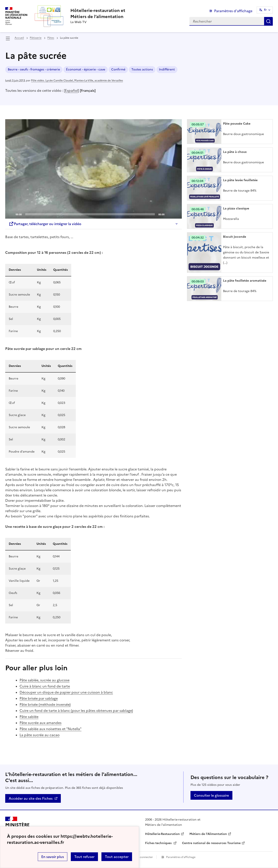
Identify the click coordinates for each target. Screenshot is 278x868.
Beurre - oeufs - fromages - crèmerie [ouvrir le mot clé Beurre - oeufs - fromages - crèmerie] (34, 69)
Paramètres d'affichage (181, 857)
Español (71, 90)
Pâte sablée (29, 717)
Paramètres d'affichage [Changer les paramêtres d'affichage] (233, 11)
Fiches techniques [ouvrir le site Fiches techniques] (159, 843)
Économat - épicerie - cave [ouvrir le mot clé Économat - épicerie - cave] (86, 69)
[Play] (94, 169)
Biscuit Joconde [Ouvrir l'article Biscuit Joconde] (235, 237)
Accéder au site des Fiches (31, 798)
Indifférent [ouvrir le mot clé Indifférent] (167, 69)
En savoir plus (53, 857)
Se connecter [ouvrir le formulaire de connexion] (145, 857)
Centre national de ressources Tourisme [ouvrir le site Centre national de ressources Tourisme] (211, 843)
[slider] (90, 214)
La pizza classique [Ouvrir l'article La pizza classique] (236, 208)
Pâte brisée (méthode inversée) (45, 704)
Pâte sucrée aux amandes (41, 723)
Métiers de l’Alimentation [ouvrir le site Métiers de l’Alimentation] (208, 834)
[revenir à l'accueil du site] (98, 13)
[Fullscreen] (176, 214)
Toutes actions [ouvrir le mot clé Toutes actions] (142, 69)
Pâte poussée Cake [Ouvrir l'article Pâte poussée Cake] (237, 124)
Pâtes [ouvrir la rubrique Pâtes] (51, 38)
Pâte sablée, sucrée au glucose (45, 680)
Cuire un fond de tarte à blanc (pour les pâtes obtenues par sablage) (76, 711)
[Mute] (169, 214)
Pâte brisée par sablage (39, 698)
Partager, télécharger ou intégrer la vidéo (45, 224)
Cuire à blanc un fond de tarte (45, 686)
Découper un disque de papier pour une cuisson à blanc (66, 692)
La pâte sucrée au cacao (40, 735)
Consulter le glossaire (211, 795)
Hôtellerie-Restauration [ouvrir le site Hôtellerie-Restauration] (162, 834)
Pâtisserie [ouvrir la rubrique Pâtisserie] (36, 38)
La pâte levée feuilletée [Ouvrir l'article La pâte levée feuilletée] (240, 180)
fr (265, 10)
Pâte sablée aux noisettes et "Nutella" (50, 729)
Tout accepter (117, 857)
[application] (93, 169)
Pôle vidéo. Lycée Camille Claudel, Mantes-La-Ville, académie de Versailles (77, 80)
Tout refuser (84, 857)
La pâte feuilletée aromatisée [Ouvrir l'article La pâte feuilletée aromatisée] (245, 281)
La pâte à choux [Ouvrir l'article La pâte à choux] (235, 152)
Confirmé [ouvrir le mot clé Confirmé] (118, 69)
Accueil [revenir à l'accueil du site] (19, 38)
